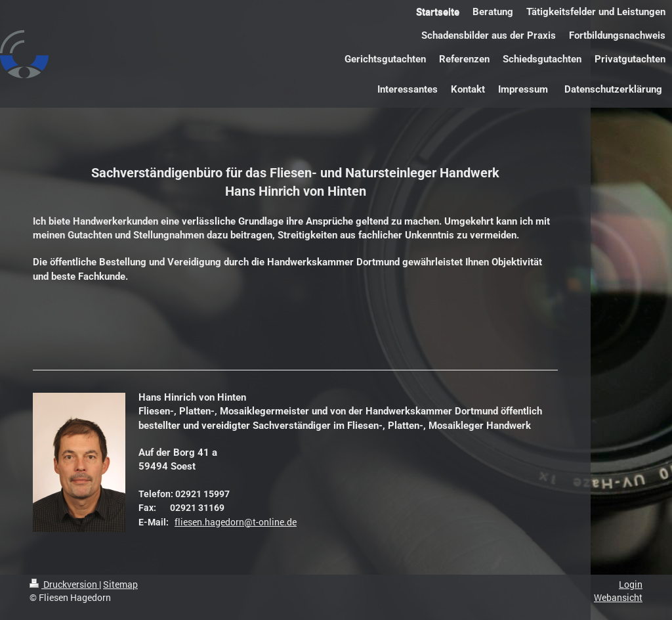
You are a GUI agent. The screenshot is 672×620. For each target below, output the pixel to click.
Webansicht (618, 597)
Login (631, 584)
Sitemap (120, 584)
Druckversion (64, 584)
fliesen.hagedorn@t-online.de (236, 522)
